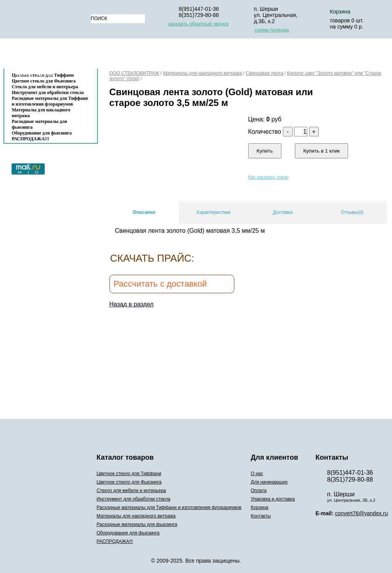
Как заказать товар (268, 177)
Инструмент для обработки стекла (48, 92)
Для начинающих (158, 55)
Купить (265, 151)
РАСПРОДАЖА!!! (31, 139)
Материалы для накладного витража (41, 113)
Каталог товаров (47, 55)
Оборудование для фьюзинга (42, 133)
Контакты (35, 74)
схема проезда (272, 30)
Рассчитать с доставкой (160, 284)
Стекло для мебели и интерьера (45, 87)
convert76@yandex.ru (361, 513)
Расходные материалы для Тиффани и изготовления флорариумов (50, 101)
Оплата (209, 55)
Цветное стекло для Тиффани (129, 474)
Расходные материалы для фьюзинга (40, 124)
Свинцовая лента (265, 73)
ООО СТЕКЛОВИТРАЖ (134, 73)
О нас (109, 55)
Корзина (329, 55)
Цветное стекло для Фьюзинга (129, 482)
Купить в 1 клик (322, 151)
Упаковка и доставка (268, 55)
